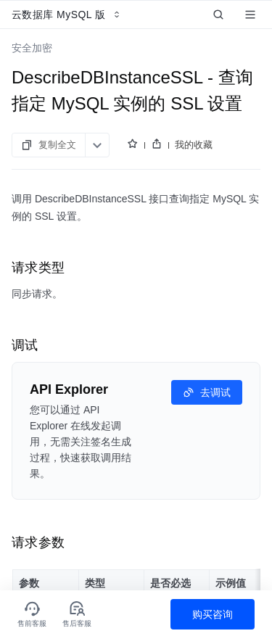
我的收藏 (194, 145)
